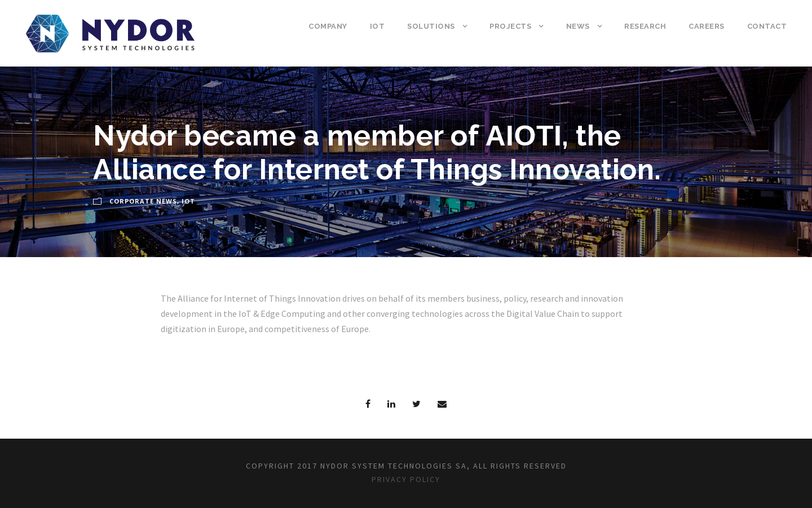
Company (328, 26)
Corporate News (143, 201)
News (578, 26)
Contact (767, 26)
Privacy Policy (406, 479)
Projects (510, 26)
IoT (378, 26)
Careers (707, 26)
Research (645, 26)
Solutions (431, 26)
